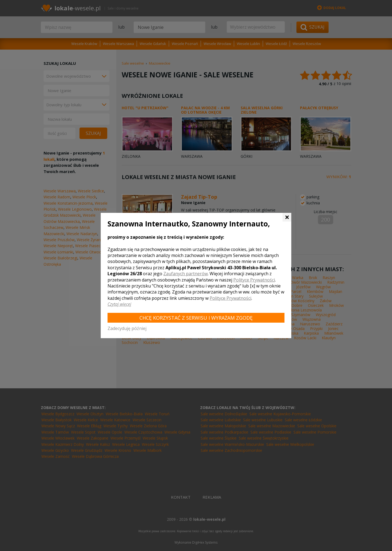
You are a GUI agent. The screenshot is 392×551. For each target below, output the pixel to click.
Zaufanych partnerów (186, 274)
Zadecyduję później (127, 328)
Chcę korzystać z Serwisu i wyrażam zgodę (196, 318)
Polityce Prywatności (254, 280)
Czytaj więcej (119, 304)
